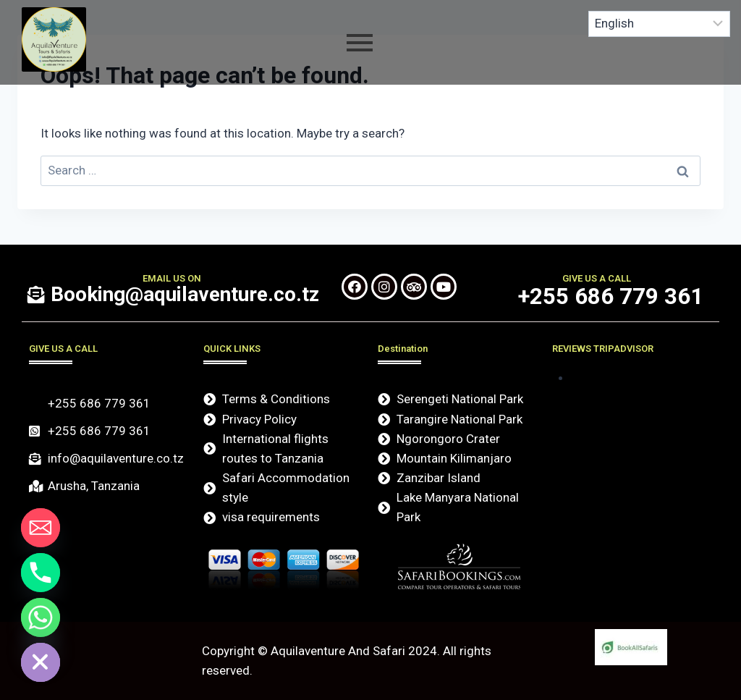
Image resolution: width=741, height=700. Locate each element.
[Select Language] (660, 24)
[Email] (41, 528)
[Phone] (41, 573)
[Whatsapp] (41, 617)
